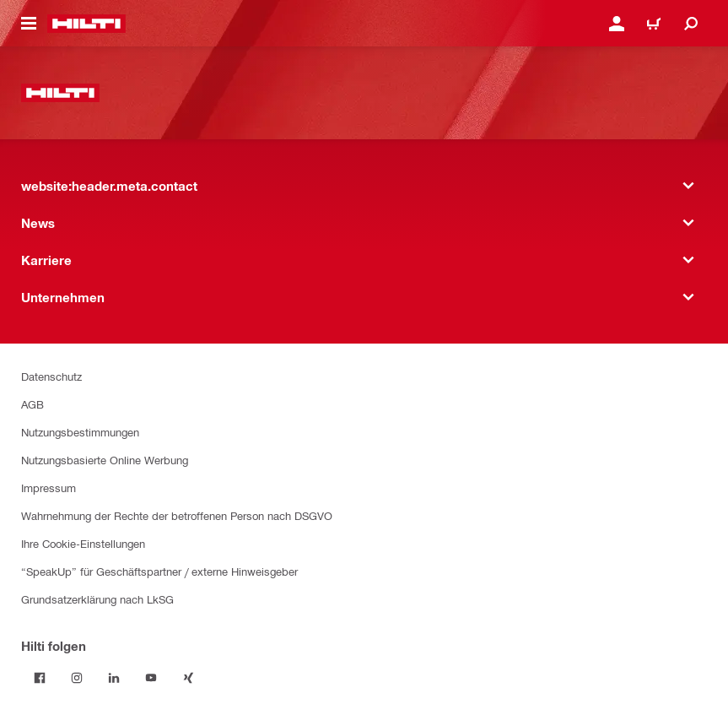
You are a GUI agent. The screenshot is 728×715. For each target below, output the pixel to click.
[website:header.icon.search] (691, 24)
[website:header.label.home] (86, 24)
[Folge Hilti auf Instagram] (77, 678)
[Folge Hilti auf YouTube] (151, 678)
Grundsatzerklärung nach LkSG (97, 599)
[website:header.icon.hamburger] (29, 24)
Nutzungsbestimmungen (80, 432)
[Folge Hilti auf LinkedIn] (114, 678)
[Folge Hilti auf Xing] (188, 678)
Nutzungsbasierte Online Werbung (105, 460)
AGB (32, 404)
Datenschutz (51, 376)
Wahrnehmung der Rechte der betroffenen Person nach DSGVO (177, 515)
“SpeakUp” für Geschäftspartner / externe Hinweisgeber (159, 571)
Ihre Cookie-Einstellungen (83, 543)
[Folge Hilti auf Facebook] (40, 678)
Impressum (49, 487)
